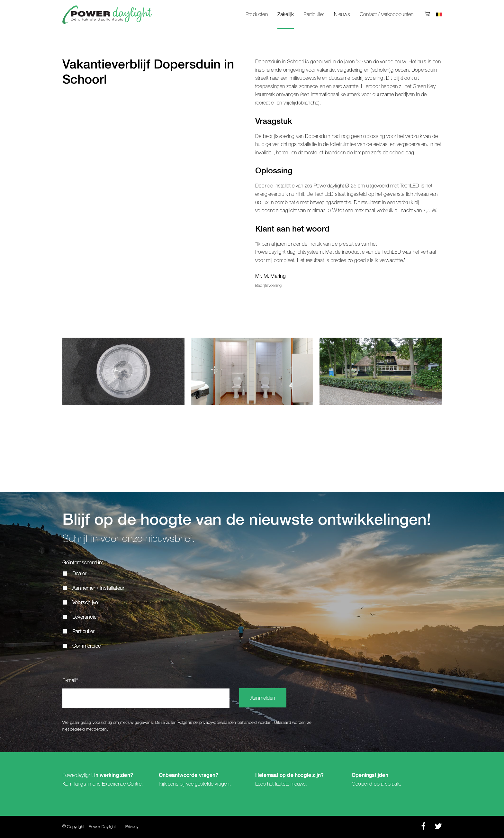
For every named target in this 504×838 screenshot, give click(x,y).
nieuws (298, 784)
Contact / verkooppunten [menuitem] (387, 14)
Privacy (132, 827)
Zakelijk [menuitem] (286, 15)
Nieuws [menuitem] (342, 14)
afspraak (390, 784)
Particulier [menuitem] (314, 14)
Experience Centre (122, 784)
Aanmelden (263, 698)
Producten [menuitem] (257, 14)
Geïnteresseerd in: (83, 563)
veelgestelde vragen (208, 784)
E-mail (70, 681)
